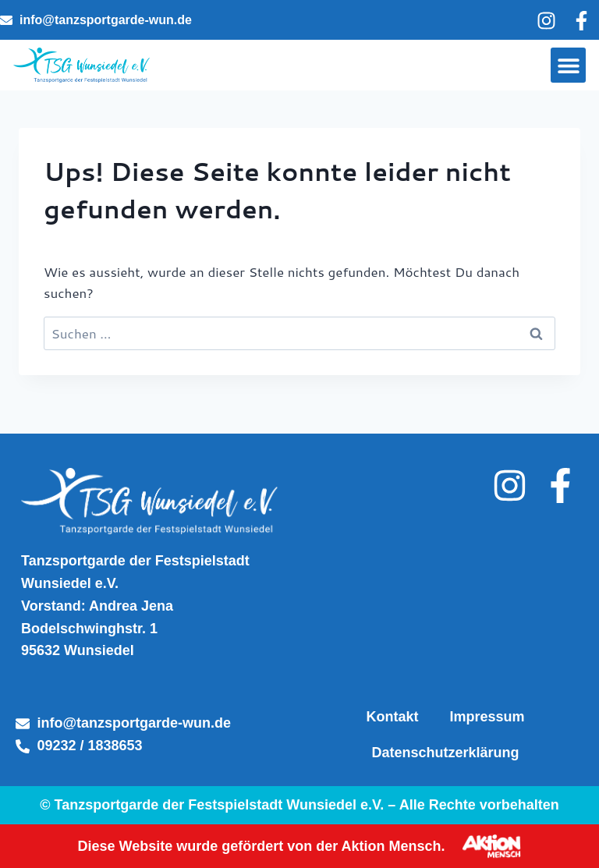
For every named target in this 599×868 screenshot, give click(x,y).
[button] (568, 65)
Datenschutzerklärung (445, 753)
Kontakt (392, 717)
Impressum (487, 717)
